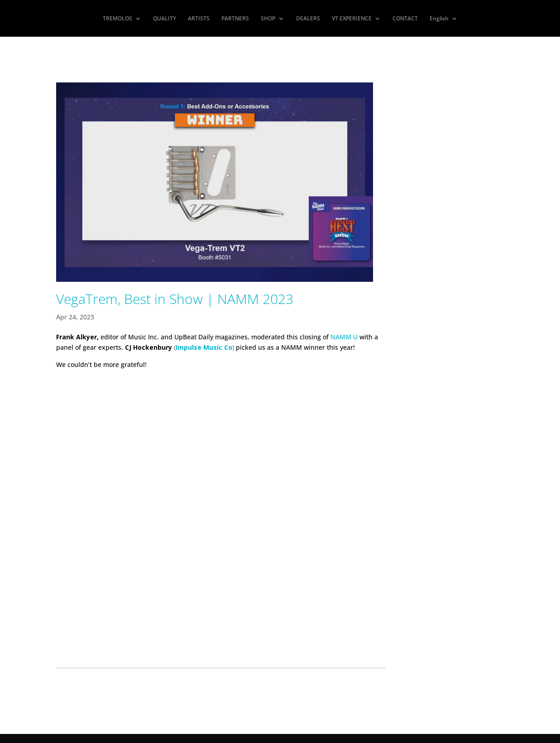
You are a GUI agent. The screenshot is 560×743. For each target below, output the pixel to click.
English (439, 19)
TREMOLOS (117, 19)
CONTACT (405, 19)
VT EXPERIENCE (352, 19)
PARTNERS (235, 19)
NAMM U (344, 337)
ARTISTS (199, 19)
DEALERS (308, 19)
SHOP (268, 19)
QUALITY (165, 19)
